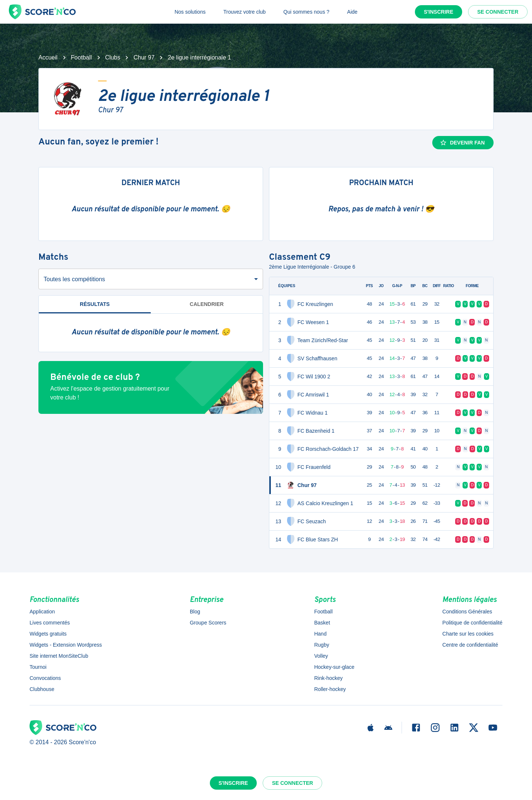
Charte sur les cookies (468, 634)
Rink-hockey (328, 678)
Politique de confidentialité (472, 623)
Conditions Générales (467, 612)
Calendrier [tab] (207, 304)
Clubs (113, 57)
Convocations (45, 678)
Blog (195, 612)
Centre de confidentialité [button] (470, 645)
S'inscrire (439, 12)
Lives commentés (50, 623)
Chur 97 (144, 57)
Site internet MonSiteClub (59, 656)
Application (42, 612)
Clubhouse (42, 689)
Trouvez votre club (244, 12)
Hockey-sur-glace (334, 667)
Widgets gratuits (48, 634)
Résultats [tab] (95, 304)
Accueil (48, 57)
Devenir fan (462, 143)
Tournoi (38, 667)
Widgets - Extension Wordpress (66, 645)
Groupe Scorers (208, 623)
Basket (322, 623)
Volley (321, 656)
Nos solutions (190, 12)
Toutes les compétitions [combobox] (74, 279)
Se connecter (498, 12)
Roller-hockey (330, 689)
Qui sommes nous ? (306, 12)
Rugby (321, 645)
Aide (352, 12)
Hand (320, 634)
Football (81, 57)
